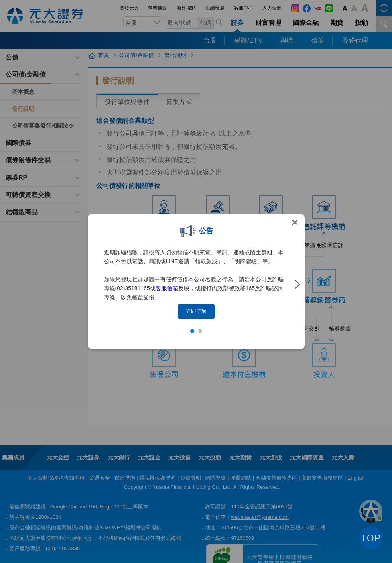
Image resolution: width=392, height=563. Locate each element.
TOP (371, 538)
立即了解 (196, 311)
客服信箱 (167, 288)
